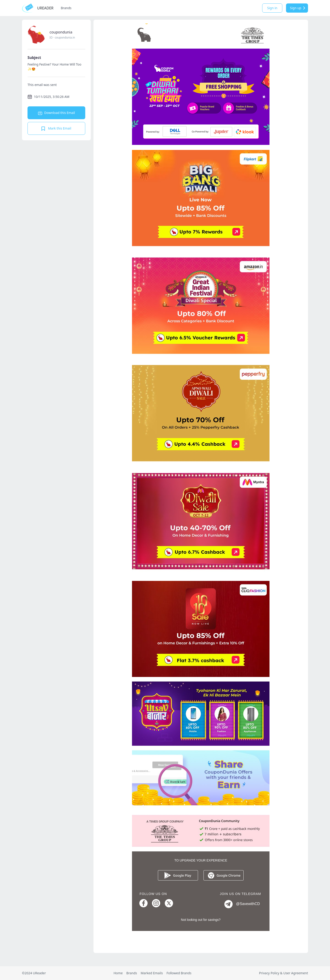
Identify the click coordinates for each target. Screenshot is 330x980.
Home (118, 973)
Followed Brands (179, 973)
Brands (66, 8)
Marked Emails (152, 973)
